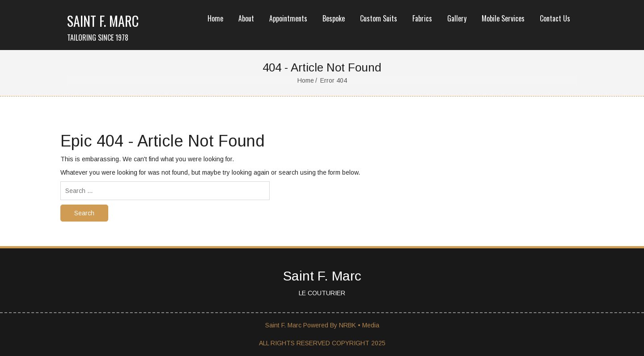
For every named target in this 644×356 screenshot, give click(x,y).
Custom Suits (379, 18)
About (246, 18)
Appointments (288, 18)
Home (215, 18)
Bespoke (334, 18)
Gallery (457, 18)
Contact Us (555, 18)
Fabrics (422, 18)
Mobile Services (503, 18)
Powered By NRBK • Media (341, 325)
